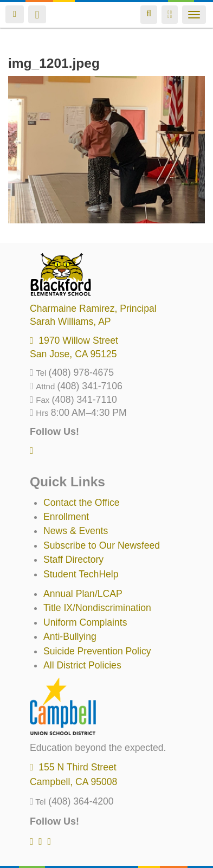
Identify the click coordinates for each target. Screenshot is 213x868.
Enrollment (66, 517)
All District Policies (82, 665)
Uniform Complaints (85, 622)
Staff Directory (73, 560)
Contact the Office (82, 503)
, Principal (93, 308)
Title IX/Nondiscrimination (97, 608)
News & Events (76, 531)
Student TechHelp (81, 574)
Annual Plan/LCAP (83, 594)
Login (15, 14)
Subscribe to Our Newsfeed (102, 545)
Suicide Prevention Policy (97, 651)
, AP (70, 322)
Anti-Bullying (70, 636)
